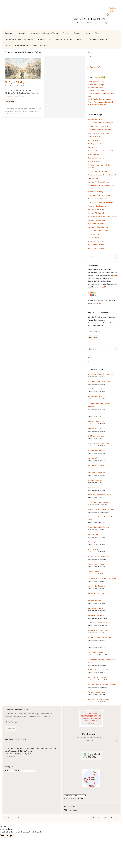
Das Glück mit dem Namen (97, 677)
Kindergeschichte (33, 111)
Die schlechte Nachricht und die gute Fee (102, 217)
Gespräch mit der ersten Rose (98, 133)
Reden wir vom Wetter (96, 245)
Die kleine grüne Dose (96, 241)
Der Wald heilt (93, 140)
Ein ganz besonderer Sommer (98, 527)
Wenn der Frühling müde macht (99, 182)
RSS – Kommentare (71, 810)
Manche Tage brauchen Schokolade (101, 102)
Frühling (66, 33)
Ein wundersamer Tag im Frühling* (100, 195)
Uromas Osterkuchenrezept (98, 199)
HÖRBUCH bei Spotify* (22, 754)
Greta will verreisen (95, 137)
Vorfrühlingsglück (94, 238)
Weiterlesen (10, 101)
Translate (78, 798)
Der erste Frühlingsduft (96, 213)
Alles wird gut (92, 147)
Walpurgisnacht (93, 154)
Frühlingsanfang (93, 234)
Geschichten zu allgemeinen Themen (45, 33)
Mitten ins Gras (93, 178)
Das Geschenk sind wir (96, 248)
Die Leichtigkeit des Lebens (98, 630)
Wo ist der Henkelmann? (96, 224)
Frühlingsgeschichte (21, 109)
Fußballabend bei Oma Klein (98, 126)
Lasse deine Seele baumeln (98, 227)
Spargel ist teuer (93, 161)
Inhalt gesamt (21, 33)
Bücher (7, 45)
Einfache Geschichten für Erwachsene (70, 39)
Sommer (77, 33)
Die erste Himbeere (95, 601)
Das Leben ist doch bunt (96, 220)
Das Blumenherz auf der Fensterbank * (102, 175)
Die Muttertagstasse (95, 480)
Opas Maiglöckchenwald (96, 158)
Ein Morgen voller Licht (96, 82)
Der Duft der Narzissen (96, 209)
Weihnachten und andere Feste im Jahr (19, 39)
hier (100, 303)
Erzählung (11, 109)
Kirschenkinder (93, 645)
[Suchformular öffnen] (117, 33)
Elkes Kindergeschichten (98, 39)
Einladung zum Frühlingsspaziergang (101, 202)
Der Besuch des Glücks (96, 616)
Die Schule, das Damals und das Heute (102, 685)
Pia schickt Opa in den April (97, 206)
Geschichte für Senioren (19, 111)
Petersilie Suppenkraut (96, 88)
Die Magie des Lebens (96, 144)
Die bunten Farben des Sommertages (101, 638)
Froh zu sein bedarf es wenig (98, 231)
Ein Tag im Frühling (14, 82)
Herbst (87, 33)
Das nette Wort (96, 67)
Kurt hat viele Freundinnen (97, 171)
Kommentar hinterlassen (15, 114)
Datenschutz (97, 818)
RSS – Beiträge (70, 807)
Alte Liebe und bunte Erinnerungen (100, 123)
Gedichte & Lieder (45, 39)
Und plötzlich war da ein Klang (99, 699)
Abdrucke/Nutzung (22, 45)
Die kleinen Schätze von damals (99, 99)
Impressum (86, 818)
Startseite (8, 33)
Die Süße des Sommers (96, 586)
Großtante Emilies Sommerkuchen (100, 670)
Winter (97, 33)
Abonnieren (93, 338)
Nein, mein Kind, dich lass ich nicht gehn (102, 151)
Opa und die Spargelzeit (96, 473)
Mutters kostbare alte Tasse (98, 105)
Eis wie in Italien (93, 571)
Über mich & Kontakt (41, 45)
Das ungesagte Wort (95, 119)
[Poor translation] (10, 836)
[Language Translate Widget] (75, 796)
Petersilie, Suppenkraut (96, 542)
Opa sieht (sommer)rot (96, 421)
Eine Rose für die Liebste (97, 91)
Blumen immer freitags (96, 85)
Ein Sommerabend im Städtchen (99, 130)
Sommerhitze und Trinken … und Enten (102, 579)
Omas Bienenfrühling (95, 192)
